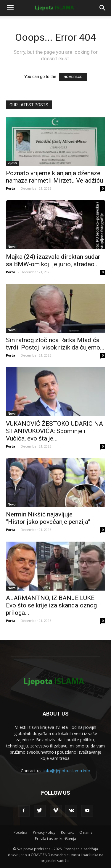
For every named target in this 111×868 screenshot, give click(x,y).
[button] (103, 8)
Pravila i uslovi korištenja (55, 839)
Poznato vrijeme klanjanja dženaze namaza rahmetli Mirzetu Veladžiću (54, 177)
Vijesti (12, 163)
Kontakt (67, 832)
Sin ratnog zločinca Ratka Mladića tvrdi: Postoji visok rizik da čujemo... (55, 344)
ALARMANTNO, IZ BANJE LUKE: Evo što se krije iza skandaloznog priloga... (51, 605)
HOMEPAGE (73, 77)
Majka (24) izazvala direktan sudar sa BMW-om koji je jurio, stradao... (53, 260)
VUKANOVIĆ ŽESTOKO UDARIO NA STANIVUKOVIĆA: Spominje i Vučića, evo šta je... (54, 431)
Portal (11, 188)
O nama (86, 832)
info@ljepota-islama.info (67, 771)
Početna (20, 832)
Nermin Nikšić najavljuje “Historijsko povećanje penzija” (48, 518)
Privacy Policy (44, 832)
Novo (12, 247)
